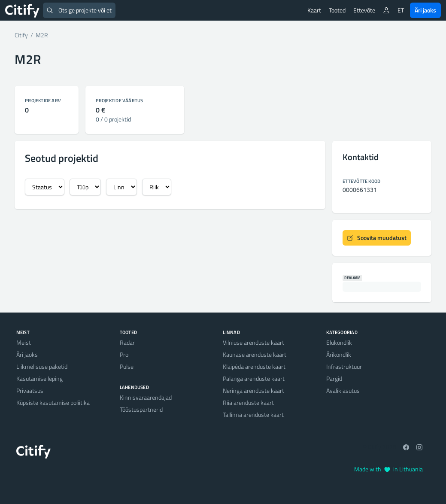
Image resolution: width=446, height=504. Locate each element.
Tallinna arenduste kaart (253, 414)
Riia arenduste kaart (248, 402)
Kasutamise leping (39, 378)
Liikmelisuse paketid (42, 366)
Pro (124, 354)
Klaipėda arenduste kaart (254, 366)
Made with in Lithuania (388, 469)
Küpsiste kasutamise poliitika (53, 402)
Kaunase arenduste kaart (255, 354)
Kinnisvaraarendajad (146, 397)
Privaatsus (30, 390)
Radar (127, 342)
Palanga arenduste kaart (254, 378)
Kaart (314, 10)
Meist (24, 342)
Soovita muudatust (377, 238)
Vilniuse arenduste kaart (253, 342)
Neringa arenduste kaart (253, 390)
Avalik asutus (343, 390)
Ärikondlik (339, 354)
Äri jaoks (425, 10)
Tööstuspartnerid (141, 409)
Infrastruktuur (344, 366)
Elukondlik (339, 342)
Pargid (334, 378)
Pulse (127, 366)
